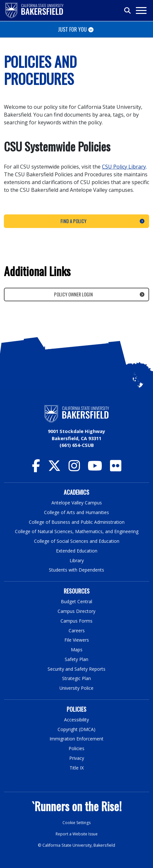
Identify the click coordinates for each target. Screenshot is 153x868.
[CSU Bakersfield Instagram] (74, 469)
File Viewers (76, 639)
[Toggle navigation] (141, 10)
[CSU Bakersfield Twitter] (54, 469)
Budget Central (76, 601)
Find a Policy (73, 221)
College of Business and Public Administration (77, 522)
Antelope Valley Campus (77, 503)
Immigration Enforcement (77, 738)
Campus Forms (77, 620)
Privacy (77, 757)
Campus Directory (76, 611)
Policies (76, 747)
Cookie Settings (76, 822)
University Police (76, 687)
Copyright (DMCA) (76, 728)
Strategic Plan (77, 678)
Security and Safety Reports (77, 668)
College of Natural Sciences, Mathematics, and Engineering (76, 531)
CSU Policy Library (124, 167)
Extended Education (77, 550)
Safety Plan (77, 659)
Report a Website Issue (77, 833)
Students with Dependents (77, 569)
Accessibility (76, 719)
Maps (76, 649)
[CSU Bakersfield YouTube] (95, 469)
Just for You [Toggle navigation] (72, 29)
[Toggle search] (128, 11)
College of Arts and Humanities (77, 512)
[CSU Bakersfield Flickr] (116, 469)
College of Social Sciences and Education (77, 541)
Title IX (77, 766)
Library (76, 560)
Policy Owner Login (73, 294)
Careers (77, 630)
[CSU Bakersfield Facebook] (36, 469)
